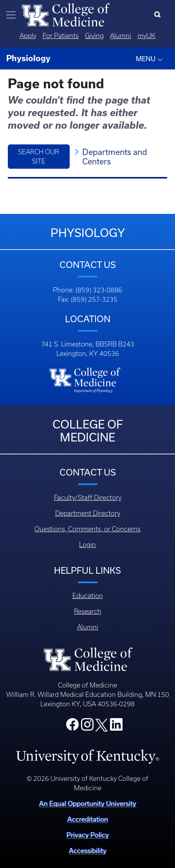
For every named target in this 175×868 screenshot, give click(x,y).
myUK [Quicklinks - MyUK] (146, 36)
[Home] (66, 14)
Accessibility (88, 851)
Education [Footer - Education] (88, 596)
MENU (150, 59)
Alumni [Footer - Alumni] (88, 627)
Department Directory (88, 513)
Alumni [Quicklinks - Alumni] (121, 36)
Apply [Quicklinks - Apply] (28, 36)
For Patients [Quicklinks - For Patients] (61, 36)
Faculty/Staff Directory (88, 498)
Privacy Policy (88, 835)
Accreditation (88, 819)
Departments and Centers (115, 157)
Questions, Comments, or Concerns (87, 529)
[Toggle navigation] (11, 15)
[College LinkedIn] (116, 727)
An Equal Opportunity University (88, 803)
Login (87, 545)
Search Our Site (39, 157)
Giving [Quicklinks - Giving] (94, 36)
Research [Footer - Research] (88, 611)
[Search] (159, 15)
